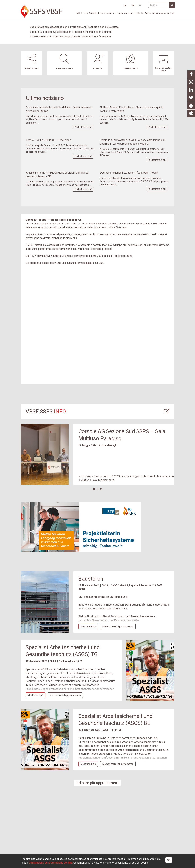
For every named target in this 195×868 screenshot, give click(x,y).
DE (125, 5)
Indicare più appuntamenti (98, 783)
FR (133, 5)
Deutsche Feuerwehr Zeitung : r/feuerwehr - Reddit (129, 173)
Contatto (139, 13)
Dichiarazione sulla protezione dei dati (50, 863)
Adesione (150, 13)
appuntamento (118, 626)
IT (140, 5)
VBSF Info (82, 13)
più (83, 127)
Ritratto (111, 13)
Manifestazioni (97, 13)
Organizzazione (124, 13)
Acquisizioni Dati (165, 13)
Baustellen (91, 579)
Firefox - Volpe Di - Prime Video (49, 140)
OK (169, 860)
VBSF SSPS (46, 411)
